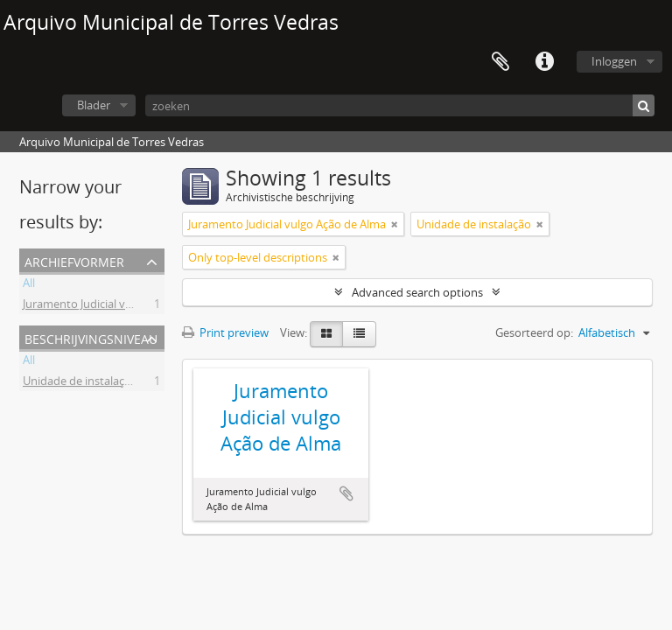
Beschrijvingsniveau (91, 337)
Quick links (544, 62)
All (29, 285)
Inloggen (614, 61)
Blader (94, 105)
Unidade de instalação (80, 383)
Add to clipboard (346, 493)
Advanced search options (417, 292)
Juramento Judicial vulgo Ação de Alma (122, 306)
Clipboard (500, 62)
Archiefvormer (74, 260)
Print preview (225, 332)
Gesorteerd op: (534, 332)
